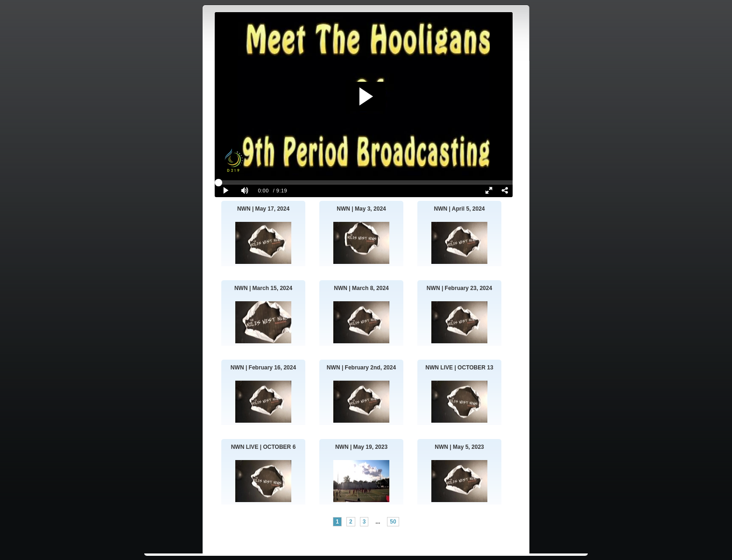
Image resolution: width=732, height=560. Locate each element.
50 (393, 522)
